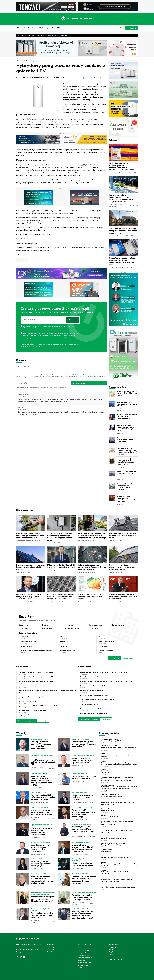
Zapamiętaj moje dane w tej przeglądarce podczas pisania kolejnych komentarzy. (42, 388)
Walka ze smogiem (84, 965)
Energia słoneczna (84, 950)
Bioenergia (82, 960)
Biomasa (45, 625)
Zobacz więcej (128, 658)
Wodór (80, 968)
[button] (120, 28)
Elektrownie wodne (95, 625)
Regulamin (41, 375)
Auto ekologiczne (84, 955)
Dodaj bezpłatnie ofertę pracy (89, 719)
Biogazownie (23, 625)
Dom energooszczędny (34, 61)
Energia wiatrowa (118, 625)
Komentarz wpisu (79, 383)
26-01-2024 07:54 (23, 409)
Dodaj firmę (115, 658)
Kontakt (111, 949)
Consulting (69, 625)
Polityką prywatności (71, 375)
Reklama (112, 954)
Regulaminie (24, 346)
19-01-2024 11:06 (23, 397)
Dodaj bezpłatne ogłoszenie (27, 721)
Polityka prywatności (115, 944)
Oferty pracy (43, 28)
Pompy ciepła (93, 628)
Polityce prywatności (35, 346)
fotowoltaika (22, 260)
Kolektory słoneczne (72, 628)
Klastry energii (47, 628)
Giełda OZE (56, 28)
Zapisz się (72, 320)
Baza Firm (32, 28)
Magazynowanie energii (85, 963)
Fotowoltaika (23, 628)
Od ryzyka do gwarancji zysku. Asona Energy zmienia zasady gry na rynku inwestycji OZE (42, 36)
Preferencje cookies (115, 959)
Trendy (80, 948)
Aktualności (20, 28)
